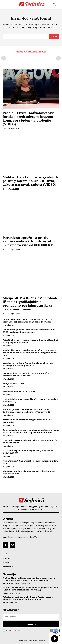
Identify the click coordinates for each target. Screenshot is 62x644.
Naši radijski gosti (11, 584)
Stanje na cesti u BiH (13, 383)
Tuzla (5, 593)
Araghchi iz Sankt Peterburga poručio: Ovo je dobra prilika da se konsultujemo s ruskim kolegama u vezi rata (30, 353)
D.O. (5, 250)
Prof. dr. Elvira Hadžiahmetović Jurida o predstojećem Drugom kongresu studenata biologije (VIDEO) (29, 118)
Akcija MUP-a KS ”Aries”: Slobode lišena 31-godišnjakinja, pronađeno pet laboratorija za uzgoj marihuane (30, 303)
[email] (31, 617)
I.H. (4, 189)
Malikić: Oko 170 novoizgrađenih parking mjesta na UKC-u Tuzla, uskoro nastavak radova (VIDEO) (30, 181)
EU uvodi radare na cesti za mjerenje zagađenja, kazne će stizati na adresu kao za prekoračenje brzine (31, 431)
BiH (4, 603)
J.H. (4, 128)
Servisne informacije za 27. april (19, 391)
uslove (17, 630)
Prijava (31, 624)
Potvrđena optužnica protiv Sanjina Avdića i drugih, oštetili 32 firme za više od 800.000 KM (29, 241)
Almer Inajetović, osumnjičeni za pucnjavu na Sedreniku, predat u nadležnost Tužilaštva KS (26, 411)
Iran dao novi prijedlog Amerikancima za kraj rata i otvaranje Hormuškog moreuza (28, 364)
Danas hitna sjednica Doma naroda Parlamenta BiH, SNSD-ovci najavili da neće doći (29, 331)
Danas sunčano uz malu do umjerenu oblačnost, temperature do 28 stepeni (27, 374)
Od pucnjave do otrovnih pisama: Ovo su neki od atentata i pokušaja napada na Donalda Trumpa (27, 321)
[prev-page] (4, 58)
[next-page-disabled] (58, 58)
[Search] (54, 37)
